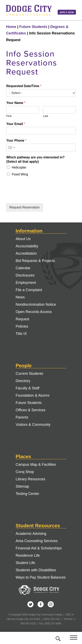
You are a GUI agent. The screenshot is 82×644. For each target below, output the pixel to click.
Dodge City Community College (29, 10)
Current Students (29, 374)
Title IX (21, 334)
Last (46, 116)
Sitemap (22, 486)
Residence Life (28, 555)
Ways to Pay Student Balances (41, 577)
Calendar (23, 268)
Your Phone (16, 140)
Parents (22, 417)
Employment (26, 283)
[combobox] (11, 147)
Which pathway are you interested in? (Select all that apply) (35, 159)
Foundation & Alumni (32, 395)
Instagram (51, 604)
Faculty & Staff (28, 388)
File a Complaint (29, 290)
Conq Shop (25, 472)
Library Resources (30, 479)
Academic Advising (31, 534)
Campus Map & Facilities (36, 465)
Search (57, 638)
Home (11, 27)
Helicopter (19, 167)
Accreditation (26, 253)
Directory (23, 381)
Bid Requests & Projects (35, 261)
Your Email (16, 124)
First (9, 116)
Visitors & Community (33, 425)
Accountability (27, 246)
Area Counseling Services (37, 541)
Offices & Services (31, 410)
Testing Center (27, 494)
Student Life (25, 563)
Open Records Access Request (34, 315)
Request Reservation (24, 207)
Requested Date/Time (24, 86)
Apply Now (67, 12)
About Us (23, 239)
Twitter (30, 604)
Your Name (16, 103)
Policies (22, 326)
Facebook (41, 604)
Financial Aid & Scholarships (39, 548)
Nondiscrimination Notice (36, 304)
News (20, 297)
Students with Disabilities (36, 570)
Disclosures (25, 275)
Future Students (33, 27)
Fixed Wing (20, 174)
